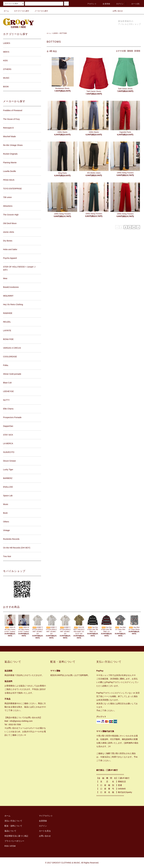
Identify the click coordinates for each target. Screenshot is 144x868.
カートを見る (45, 831)
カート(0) (134, 4)
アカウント (90, 4)
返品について (10, 831)
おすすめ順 (121, 51)
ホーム (6, 11)
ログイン (118, 4)
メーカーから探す (40, 11)
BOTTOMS (63, 33)
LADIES (55, 33)
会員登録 (105, 4)
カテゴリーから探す (20, 11)
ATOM (13, 846)
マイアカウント (46, 816)
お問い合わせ (116, 11)
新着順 (137, 51)
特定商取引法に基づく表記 (16, 836)
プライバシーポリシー (14, 841)
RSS (7, 846)
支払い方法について (13, 821)
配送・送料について (13, 826)
